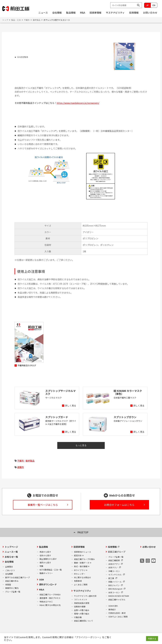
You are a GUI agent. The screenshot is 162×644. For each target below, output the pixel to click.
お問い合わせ (150, 13)
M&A (42, 589)
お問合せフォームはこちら (119, 505)
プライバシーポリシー (88, 637)
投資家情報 (79, 547)
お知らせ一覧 (11, 557)
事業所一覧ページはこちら (43, 505)
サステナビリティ (82, 591)
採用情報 (112, 547)
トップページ (11, 547)
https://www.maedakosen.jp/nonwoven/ (78, 103)
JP (147, 5)
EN (154, 5)
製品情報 (44, 547)
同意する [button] (152, 639)
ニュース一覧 (11, 552)
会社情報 (9, 562)
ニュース (43, 13)
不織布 (21, 461)
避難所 (21, 467)
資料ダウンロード (48, 584)
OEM (41, 580)
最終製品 (30, 461)
